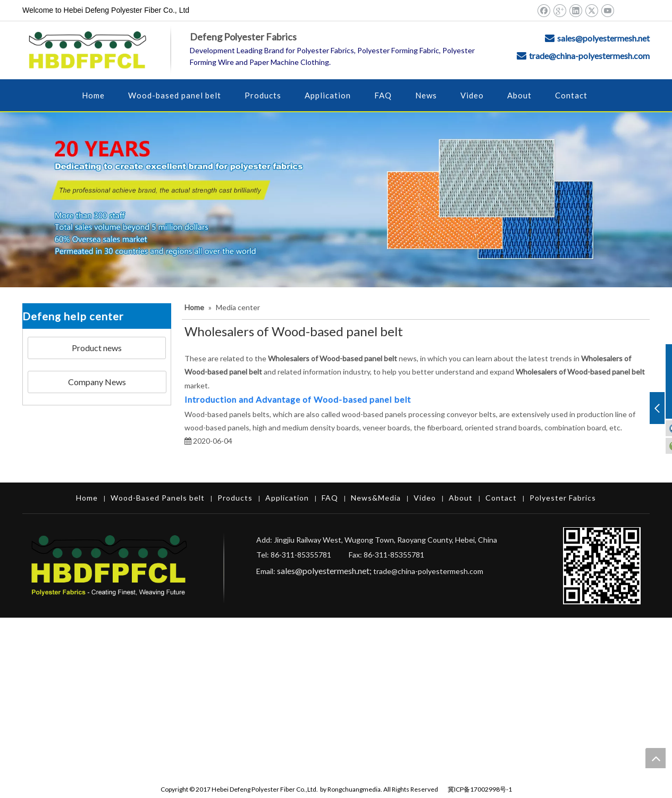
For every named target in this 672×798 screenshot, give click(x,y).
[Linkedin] (576, 10)
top (656, 758)
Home (87, 498)
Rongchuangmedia (354, 789)
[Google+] (560, 10)
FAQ (330, 498)
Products (235, 498)
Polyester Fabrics (563, 498)
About (461, 498)
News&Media (376, 498)
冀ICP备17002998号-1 (480, 789)
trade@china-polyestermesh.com (589, 56)
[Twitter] (591, 10)
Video (425, 498)
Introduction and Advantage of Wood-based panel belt (298, 399)
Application (287, 498)
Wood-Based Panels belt (158, 498)
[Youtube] (607, 10)
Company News (97, 382)
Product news (97, 348)
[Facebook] (544, 10)
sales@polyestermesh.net (603, 38)
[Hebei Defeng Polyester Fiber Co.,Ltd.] (336, 200)
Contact (501, 498)
